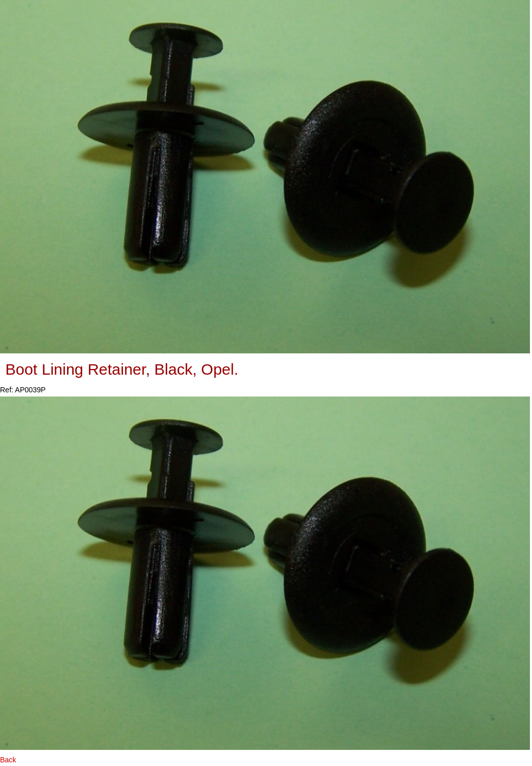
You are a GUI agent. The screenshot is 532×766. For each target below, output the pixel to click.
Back (8, 760)
